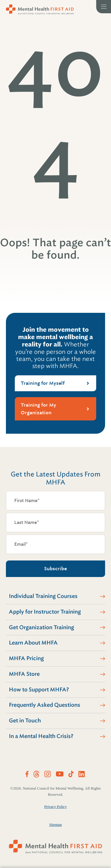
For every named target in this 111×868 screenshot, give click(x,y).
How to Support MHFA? (39, 690)
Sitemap (55, 825)
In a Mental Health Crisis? (41, 736)
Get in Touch (25, 721)
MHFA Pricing (26, 658)
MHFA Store (24, 674)
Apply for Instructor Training (45, 612)
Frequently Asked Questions (45, 705)
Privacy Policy (55, 807)
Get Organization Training (41, 627)
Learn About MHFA (33, 643)
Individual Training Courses (43, 596)
